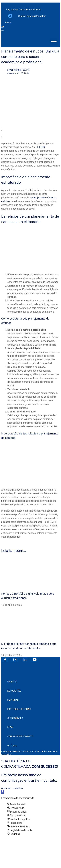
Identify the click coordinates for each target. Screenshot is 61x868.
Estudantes (14, 691)
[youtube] (35, 658)
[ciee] (30, 667)
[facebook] (6, 658)
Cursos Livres (15, 718)
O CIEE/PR (12, 682)
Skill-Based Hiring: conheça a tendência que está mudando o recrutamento (29, 646)
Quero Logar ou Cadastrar (32, 10)
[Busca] (3, 15)
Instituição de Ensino (19, 709)
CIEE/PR (40, 147)
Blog (10, 727)
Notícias (12, 746)
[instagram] (16, 658)
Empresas (13, 700)
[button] (30, 126)
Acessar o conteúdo (12, 788)
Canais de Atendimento (20, 737)
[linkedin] (26, 658)
